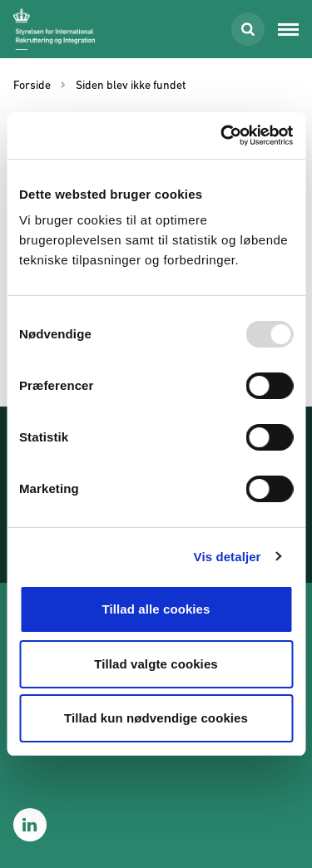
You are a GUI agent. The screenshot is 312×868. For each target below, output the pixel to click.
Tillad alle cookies (156, 609)
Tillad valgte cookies (156, 664)
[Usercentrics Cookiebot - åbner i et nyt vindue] (222, 136)
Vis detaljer (228, 557)
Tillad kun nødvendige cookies (156, 718)
